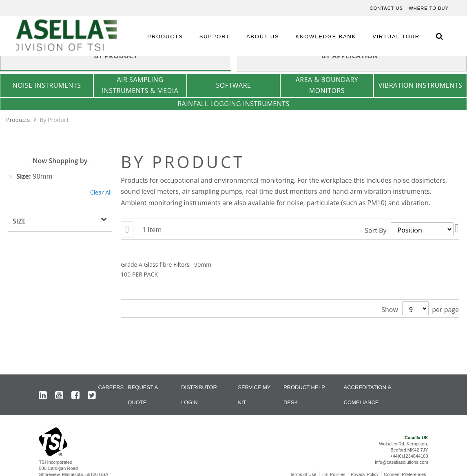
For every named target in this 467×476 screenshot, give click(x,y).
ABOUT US (263, 37)
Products (19, 120)
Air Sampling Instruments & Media (140, 85)
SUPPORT (215, 37)
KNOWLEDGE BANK (326, 37)
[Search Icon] (439, 36)
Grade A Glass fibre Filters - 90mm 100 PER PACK (166, 269)
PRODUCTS (165, 37)
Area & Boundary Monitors (327, 85)
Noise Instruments (47, 85)
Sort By (375, 230)
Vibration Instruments (420, 85)
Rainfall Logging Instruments (233, 104)
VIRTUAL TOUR (396, 37)
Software (234, 85)
